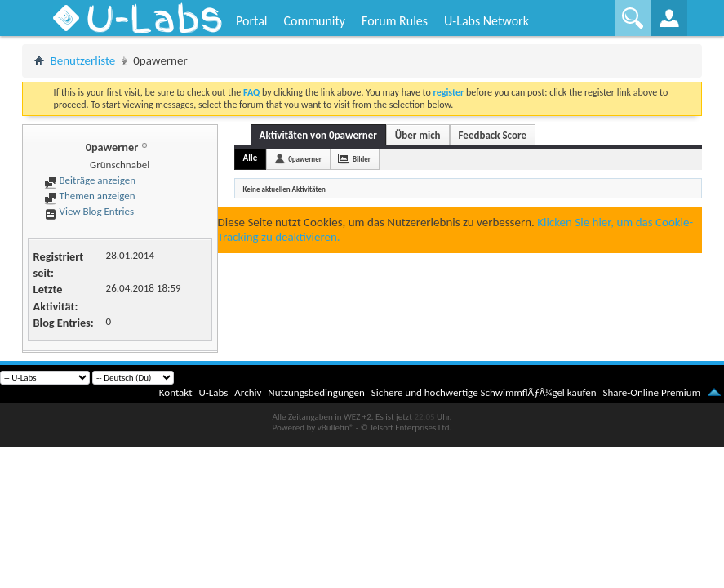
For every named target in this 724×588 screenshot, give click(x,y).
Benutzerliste (83, 60)
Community (314, 21)
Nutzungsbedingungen (316, 392)
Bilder (362, 159)
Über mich (418, 135)
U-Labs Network (486, 21)
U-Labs (214, 392)
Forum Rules (395, 21)
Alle (251, 158)
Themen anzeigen (90, 196)
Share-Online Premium (651, 392)
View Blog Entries (89, 211)
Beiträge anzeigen (90, 180)
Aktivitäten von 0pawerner (318, 135)
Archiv (248, 392)
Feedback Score (493, 135)
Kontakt (176, 392)
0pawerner (305, 159)
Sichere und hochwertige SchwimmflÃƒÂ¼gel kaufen (484, 392)
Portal (251, 21)
